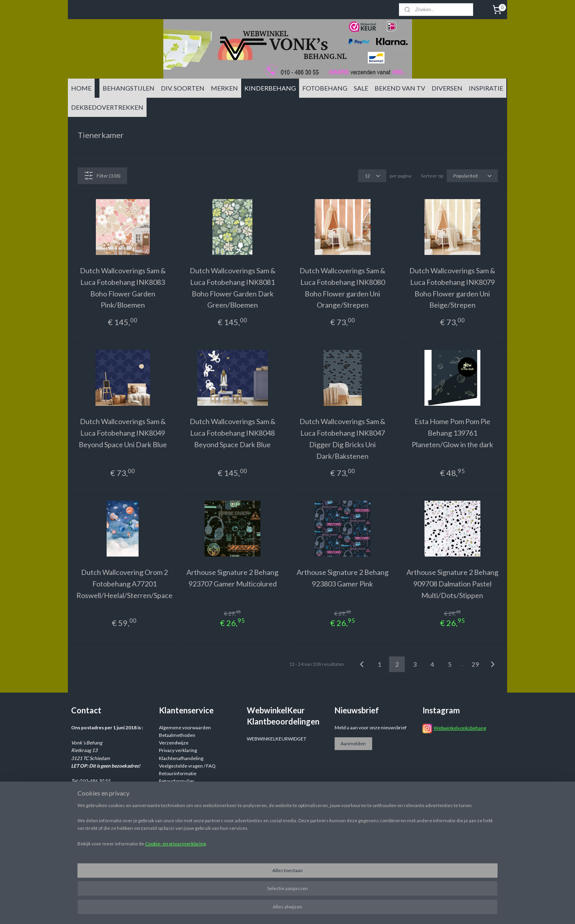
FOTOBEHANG (325, 88)
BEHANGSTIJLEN (129, 88)
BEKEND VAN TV (400, 88)
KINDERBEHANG (270, 88)
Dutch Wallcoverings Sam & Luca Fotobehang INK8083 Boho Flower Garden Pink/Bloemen (123, 288)
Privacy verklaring (178, 750)
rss (349, 909)
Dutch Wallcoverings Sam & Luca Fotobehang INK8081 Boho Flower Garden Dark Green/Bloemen (233, 288)
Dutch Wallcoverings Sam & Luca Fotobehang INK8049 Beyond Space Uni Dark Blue (123, 433)
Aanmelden (353, 743)
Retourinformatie (178, 773)
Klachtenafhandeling (181, 758)
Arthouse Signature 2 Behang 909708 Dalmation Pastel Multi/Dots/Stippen (452, 584)
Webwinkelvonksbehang (460, 728)
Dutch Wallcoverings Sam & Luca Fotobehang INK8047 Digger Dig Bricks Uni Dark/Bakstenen (342, 438)
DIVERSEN (447, 88)
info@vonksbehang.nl (109, 804)
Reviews (168, 789)
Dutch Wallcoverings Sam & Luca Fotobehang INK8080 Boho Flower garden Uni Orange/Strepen (342, 288)
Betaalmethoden (177, 735)
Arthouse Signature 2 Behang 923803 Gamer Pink (343, 578)
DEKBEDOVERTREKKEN (107, 107)
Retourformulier (177, 781)
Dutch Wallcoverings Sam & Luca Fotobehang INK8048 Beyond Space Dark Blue (233, 433)
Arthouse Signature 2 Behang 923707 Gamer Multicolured (232, 578)
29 (475, 664)
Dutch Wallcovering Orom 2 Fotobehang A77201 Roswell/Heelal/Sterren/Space (124, 584)
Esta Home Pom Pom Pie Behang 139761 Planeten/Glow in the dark (452, 433)
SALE (361, 88)
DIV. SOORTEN (183, 88)
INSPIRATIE (486, 88)
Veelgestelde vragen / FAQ (187, 766)
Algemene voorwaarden (185, 728)
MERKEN (224, 88)
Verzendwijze (174, 743)
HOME (81, 88)
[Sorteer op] (472, 176)
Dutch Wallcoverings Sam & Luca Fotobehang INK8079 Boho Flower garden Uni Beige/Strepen (452, 288)
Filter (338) (102, 176)
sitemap (335, 909)
